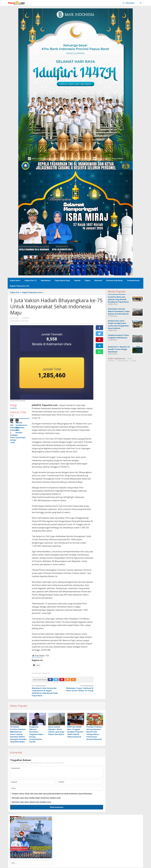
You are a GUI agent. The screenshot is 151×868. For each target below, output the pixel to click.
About (130, 358)
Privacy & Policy (123, 361)
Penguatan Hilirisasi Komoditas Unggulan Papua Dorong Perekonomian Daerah (36, 735)
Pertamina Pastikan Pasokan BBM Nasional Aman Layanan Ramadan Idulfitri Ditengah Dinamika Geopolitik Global (18, 735)
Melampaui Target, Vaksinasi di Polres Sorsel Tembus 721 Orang (79, 688)
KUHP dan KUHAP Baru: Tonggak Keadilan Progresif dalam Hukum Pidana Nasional (75, 732)
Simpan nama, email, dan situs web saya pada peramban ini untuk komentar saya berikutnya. (52, 794)
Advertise (111, 361)
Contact (134, 361)
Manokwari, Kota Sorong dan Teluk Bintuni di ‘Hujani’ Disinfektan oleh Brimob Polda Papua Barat (47, 691)
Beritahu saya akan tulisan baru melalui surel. (32, 802)
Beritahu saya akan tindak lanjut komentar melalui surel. (37, 798)
